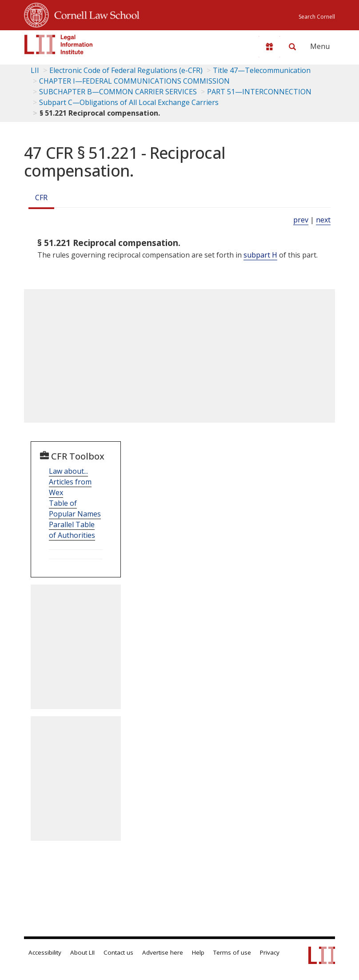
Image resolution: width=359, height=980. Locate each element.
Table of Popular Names (75, 508)
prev (301, 220)
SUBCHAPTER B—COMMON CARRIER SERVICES (118, 92)
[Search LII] (292, 47)
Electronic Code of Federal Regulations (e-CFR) (126, 70)
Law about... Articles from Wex (70, 482)
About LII (82, 952)
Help (198, 952)
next (323, 220)
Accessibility (45, 952)
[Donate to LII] (269, 47)
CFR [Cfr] (41, 198)
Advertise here (163, 952)
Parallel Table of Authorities (72, 530)
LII (35, 70)
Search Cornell (317, 17)
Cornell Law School (94, 14)
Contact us (118, 952)
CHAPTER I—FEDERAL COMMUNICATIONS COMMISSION (134, 81)
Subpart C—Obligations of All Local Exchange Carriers (129, 102)
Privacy (270, 952)
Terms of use (232, 952)
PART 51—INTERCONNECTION (259, 92)
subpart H (260, 255)
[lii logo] (59, 44)
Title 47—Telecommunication (262, 70)
